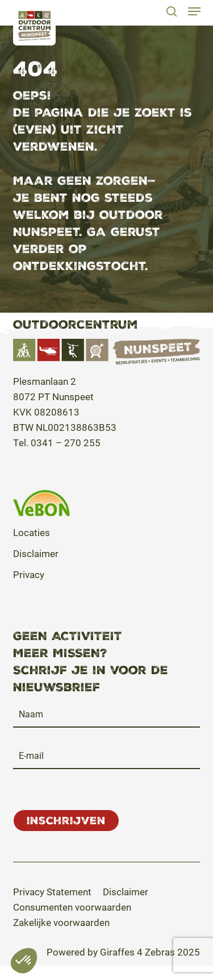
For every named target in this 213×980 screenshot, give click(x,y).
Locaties (32, 532)
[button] (194, 11)
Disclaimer (36, 553)
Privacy (29, 574)
